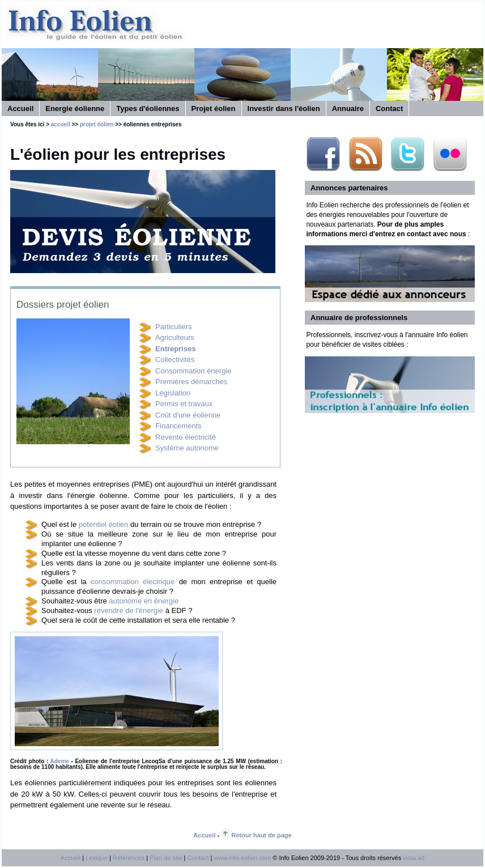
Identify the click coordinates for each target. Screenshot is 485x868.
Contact (389, 109)
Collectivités (175, 359)
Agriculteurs (175, 337)
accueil (61, 124)
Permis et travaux (184, 404)
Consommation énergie (193, 371)
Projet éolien (214, 109)
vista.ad (414, 858)
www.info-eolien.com (242, 858)
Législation (173, 393)
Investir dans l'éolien (284, 109)
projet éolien (97, 124)
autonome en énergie (144, 601)
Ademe (60, 761)
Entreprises (176, 349)
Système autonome (187, 448)
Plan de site (166, 858)
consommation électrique (133, 582)
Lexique (97, 858)
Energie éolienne (75, 109)
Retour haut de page (261, 835)
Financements (178, 426)
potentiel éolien (103, 524)
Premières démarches (191, 382)
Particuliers (173, 327)
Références (129, 858)
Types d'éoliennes (148, 109)
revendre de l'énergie (129, 610)
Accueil (20, 109)
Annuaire (348, 109)
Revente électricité (186, 437)
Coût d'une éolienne (188, 415)
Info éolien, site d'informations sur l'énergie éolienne (149, 25)
